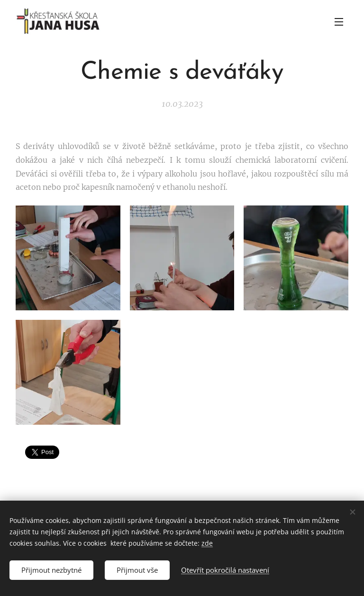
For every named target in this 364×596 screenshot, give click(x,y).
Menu (339, 22)
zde (207, 543)
